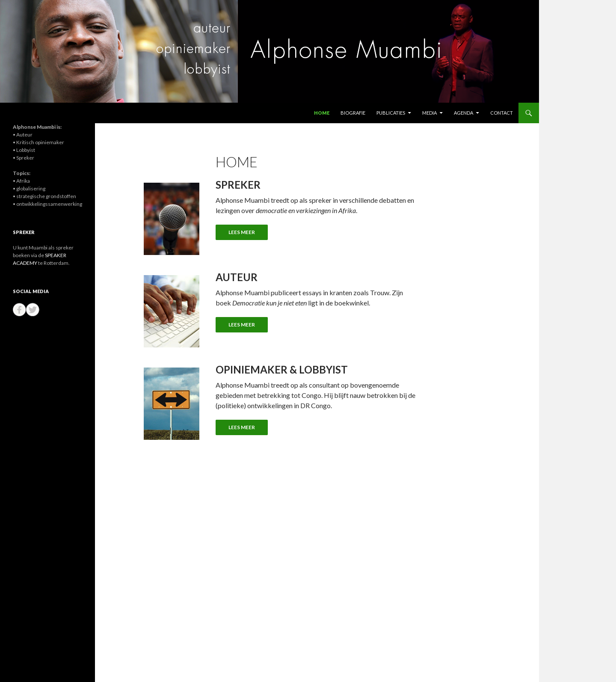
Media (429, 113)
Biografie (353, 113)
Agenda (463, 113)
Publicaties (391, 113)
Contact (502, 113)
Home (322, 113)
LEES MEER (242, 232)
